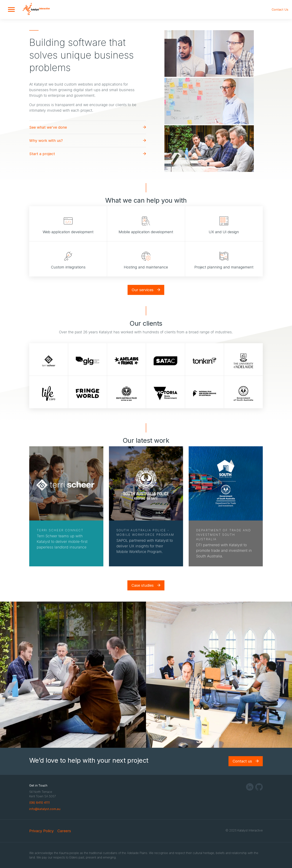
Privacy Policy (41, 831)
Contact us (242, 761)
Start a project (42, 154)
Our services (143, 290)
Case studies (143, 585)
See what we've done (48, 127)
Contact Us (280, 10)
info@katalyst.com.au (45, 809)
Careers (64, 831)
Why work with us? (46, 141)
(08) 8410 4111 (39, 803)
